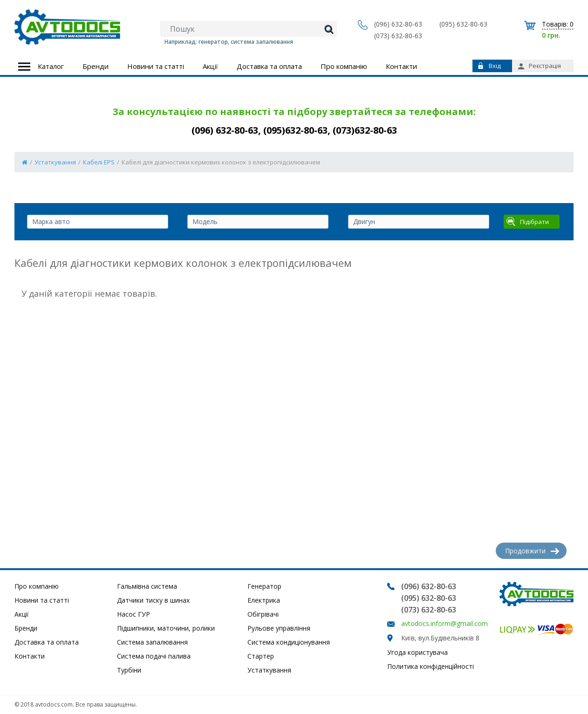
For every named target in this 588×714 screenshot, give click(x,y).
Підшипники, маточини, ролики (166, 628)
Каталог (41, 66)
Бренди (96, 66)
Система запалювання (152, 642)
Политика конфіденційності (431, 666)
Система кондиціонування (289, 642)
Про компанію (344, 66)
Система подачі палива (154, 656)
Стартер (261, 656)
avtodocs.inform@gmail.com (444, 623)
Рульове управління (279, 628)
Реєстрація (540, 66)
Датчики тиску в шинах (153, 600)
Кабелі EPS (99, 162)
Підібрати (528, 221)
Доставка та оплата (269, 66)
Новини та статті (156, 66)
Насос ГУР (133, 614)
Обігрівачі (263, 614)
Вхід (489, 66)
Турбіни (129, 670)
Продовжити (532, 551)
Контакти (401, 66)
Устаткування (55, 162)
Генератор (264, 586)
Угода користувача (417, 652)
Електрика (264, 600)
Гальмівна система (147, 586)
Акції (210, 66)
